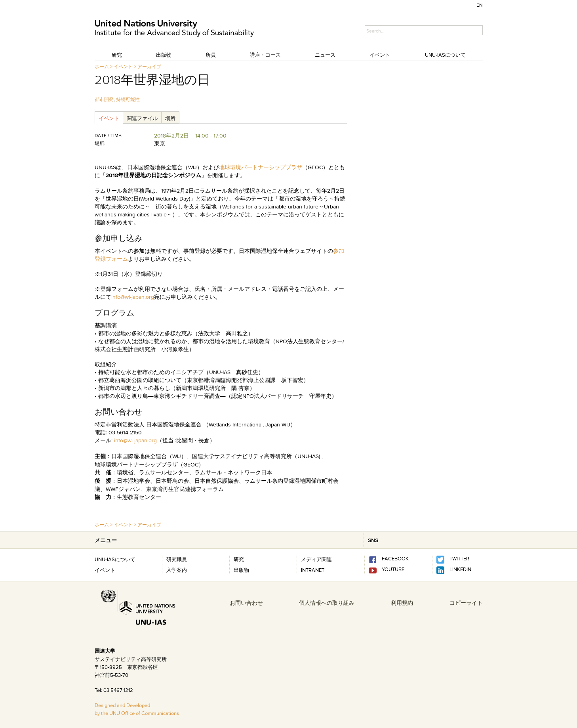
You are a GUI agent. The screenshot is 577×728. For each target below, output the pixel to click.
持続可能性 (128, 99)
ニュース (325, 55)
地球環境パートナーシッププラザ (261, 167)
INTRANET (313, 570)
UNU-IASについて (445, 55)
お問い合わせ (246, 603)
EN (480, 5)
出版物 (164, 55)
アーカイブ (149, 66)
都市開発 (104, 99)
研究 (117, 55)
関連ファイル (142, 118)
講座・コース (265, 55)
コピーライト (466, 603)
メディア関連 (316, 559)
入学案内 (177, 570)
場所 (170, 118)
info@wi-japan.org (133, 297)
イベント (380, 55)
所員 (211, 55)
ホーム (102, 66)
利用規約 (402, 603)
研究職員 (177, 559)
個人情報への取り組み (327, 603)
